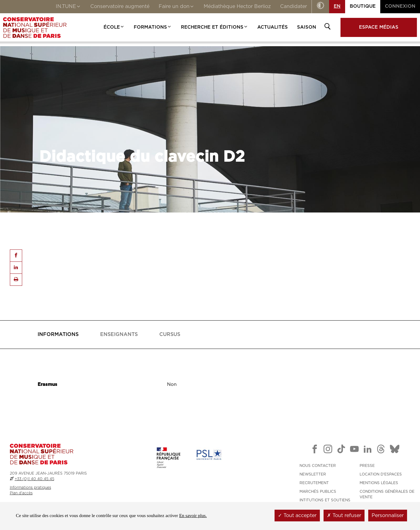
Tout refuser (344, 516)
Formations (153, 27)
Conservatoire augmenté (120, 6)
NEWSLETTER (313, 474)
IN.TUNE (68, 7)
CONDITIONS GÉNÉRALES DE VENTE (387, 494)
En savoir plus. (193, 516)
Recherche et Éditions (214, 27)
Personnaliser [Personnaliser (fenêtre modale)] (388, 516)
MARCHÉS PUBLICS (318, 492)
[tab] (58, 335)
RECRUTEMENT (314, 483)
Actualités (273, 27)
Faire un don (177, 7)
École (114, 27)
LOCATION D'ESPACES (381, 474)
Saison (307, 27)
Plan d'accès (21, 493)
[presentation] (58, 335)
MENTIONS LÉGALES (379, 483)
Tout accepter (297, 516)
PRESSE (367, 466)
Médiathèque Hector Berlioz (237, 6)
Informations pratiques (31, 488)
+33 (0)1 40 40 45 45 (35, 479)
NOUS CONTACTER (318, 466)
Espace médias (379, 27)
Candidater (294, 6)
